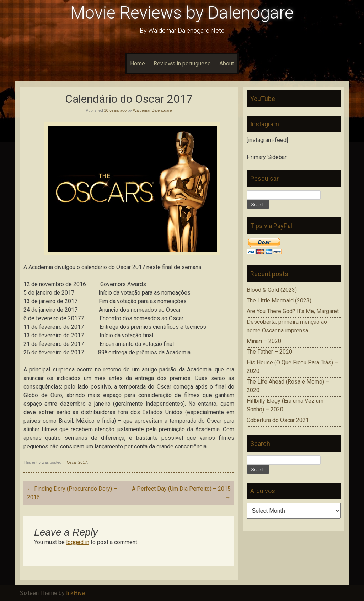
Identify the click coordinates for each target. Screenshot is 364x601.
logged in (78, 542)
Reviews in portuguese (182, 64)
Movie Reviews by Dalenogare (182, 13)
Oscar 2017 (77, 462)
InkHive (76, 593)
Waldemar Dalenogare (152, 110)
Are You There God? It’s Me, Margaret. (293, 311)
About (227, 64)
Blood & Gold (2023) (272, 290)
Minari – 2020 (264, 341)
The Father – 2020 (269, 352)
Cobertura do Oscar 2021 (278, 420)
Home (138, 64)
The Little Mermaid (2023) (279, 300)
